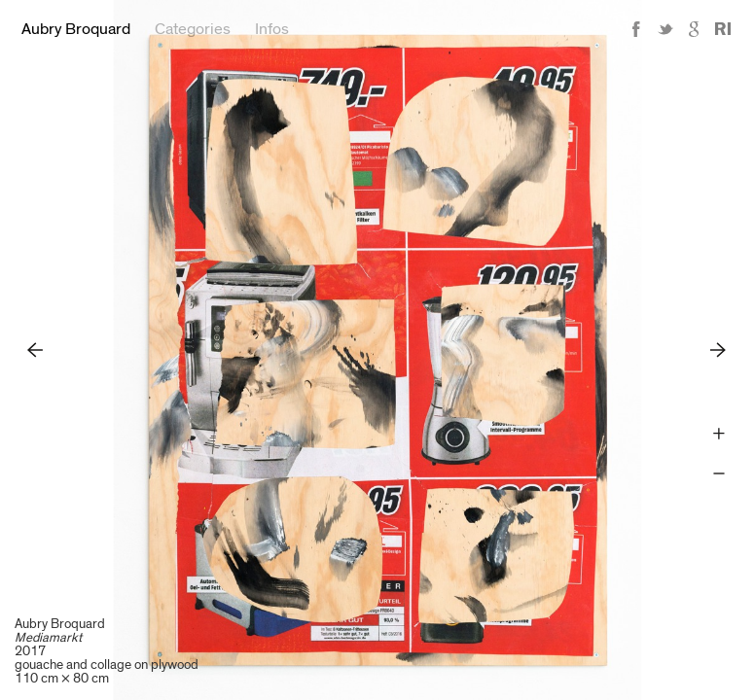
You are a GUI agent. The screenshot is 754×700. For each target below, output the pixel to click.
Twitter (665, 30)
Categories (193, 29)
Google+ (695, 30)
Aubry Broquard (76, 29)
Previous (36, 350)
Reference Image (723, 30)
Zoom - (718, 474)
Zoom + (718, 434)
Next (718, 350)
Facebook (636, 30)
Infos (272, 29)
